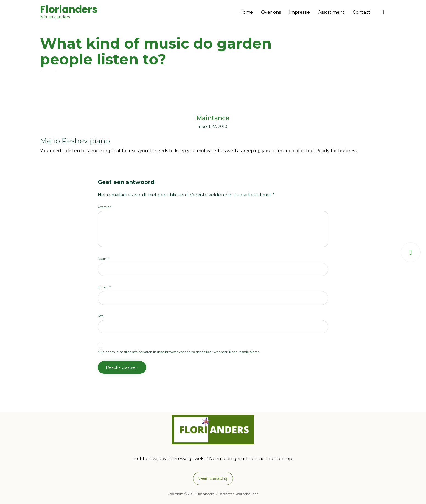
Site (101, 316)
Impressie (299, 12)
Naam (104, 258)
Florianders (69, 10)
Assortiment (331, 12)
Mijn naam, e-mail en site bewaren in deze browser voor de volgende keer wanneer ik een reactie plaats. (179, 352)
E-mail (104, 287)
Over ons (271, 12)
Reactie (105, 207)
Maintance (213, 118)
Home (246, 12)
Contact (361, 12)
